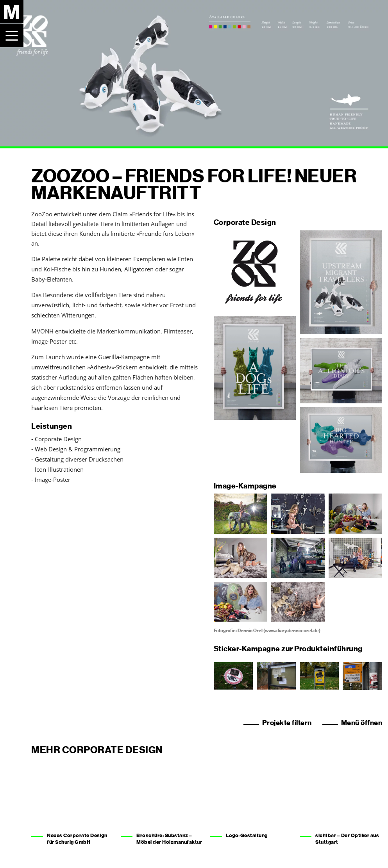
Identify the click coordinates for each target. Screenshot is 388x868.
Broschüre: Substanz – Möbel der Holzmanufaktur (169, 839)
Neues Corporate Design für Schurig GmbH (77, 839)
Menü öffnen (362, 723)
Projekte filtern (287, 723)
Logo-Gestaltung (247, 835)
